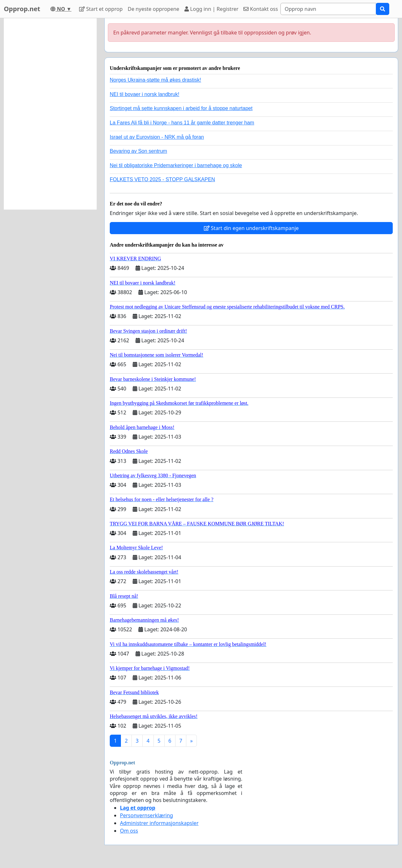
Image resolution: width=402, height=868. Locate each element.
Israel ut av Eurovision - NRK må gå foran (157, 137)
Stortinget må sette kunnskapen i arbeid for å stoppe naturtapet (181, 108)
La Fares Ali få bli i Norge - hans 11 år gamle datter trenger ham (182, 123)
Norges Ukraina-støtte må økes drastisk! (155, 80)
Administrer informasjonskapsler (159, 823)
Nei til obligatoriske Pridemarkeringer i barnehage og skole (176, 165)
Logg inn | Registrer (211, 9)
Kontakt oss (261, 9)
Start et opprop (101, 9)
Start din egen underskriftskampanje (251, 228)
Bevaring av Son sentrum (138, 151)
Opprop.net (22, 9)
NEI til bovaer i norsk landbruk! (145, 94)
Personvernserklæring (146, 815)
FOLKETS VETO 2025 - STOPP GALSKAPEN (162, 179)
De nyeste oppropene (153, 9)
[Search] (328, 9)
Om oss (129, 831)
